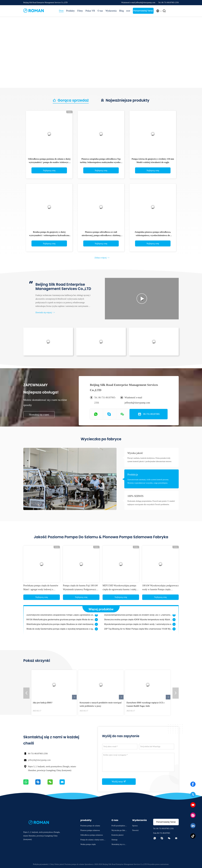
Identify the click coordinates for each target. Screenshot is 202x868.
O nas (100, 11)
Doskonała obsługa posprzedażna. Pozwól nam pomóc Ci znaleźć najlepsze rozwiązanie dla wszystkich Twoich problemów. (151, 503)
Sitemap (114, 840)
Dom (61, 11)
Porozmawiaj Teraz (143, 11)
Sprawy (135, 826)
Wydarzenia (111, 11)
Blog (122, 11)
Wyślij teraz (119, 781)
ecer (128, 11)
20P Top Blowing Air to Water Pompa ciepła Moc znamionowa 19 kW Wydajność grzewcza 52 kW (138, 631)
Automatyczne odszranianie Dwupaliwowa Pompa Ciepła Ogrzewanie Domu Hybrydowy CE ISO (61, 617)
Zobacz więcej (102, 258)
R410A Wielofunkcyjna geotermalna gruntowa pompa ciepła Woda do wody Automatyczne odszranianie (61, 622)
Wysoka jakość (135, 453)
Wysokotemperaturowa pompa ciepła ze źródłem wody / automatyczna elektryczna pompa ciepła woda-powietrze (138, 627)
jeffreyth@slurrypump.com (39, 760)
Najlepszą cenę (49, 170)
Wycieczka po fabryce (119, 831)
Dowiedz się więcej (45, 312)
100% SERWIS (135, 496)
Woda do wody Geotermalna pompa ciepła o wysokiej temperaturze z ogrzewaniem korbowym (61, 631)
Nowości (135, 830)
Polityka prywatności (41, 864)
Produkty (70, 11)
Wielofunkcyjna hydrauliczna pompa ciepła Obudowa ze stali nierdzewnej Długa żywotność (61, 627)
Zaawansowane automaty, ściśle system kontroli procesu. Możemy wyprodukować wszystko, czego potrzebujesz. (148, 481)
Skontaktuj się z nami (39, 415)
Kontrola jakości (118, 835)
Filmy (80, 11)
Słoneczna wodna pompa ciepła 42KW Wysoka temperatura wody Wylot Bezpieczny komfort (138, 622)
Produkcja (133, 474)
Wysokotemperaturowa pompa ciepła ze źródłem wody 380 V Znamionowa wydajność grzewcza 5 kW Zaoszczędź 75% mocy (138, 617)
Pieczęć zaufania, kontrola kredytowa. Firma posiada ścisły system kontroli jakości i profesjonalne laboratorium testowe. (150, 460)
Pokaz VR (90, 11)
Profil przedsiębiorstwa (119, 826)
